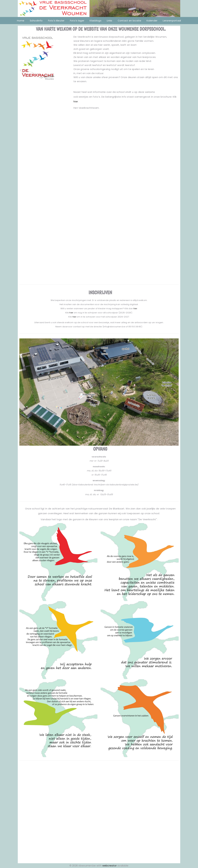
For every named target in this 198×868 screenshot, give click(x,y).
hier (76, 101)
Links (110, 21)
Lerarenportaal (172, 21)
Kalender (152, 21)
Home (21, 21)
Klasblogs (96, 21)
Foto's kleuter (56, 21)
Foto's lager (77, 21)
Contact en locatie (129, 21)
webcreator (110, 866)
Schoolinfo (36, 21)
